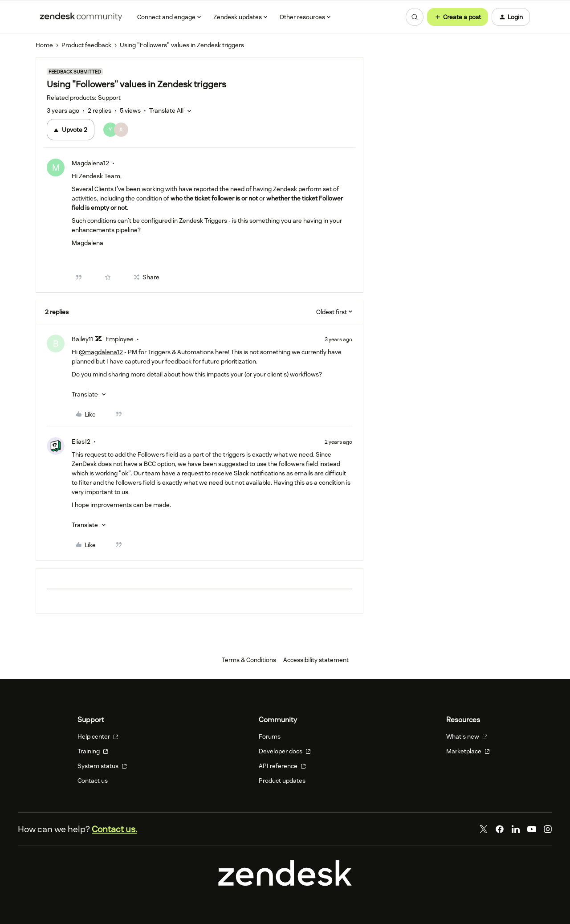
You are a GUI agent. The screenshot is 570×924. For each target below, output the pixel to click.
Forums (270, 736)
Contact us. (114, 829)
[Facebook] (500, 829)
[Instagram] (548, 829)
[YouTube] (532, 829)
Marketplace (468, 751)
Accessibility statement (316, 660)
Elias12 (81, 442)
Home (44, 45)
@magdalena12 (101, 352)
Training (93, 751)
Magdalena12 (90, 163)
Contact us (93, 781)
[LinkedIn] (516, 829)
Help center (98, 736)
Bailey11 (82, 339)
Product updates (282, 781)
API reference (282, 766)
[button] (458, 17)
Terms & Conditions (249, 660)
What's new (467, 736)
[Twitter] (484, 829)
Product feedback (86, 45)
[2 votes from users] (116, 130)
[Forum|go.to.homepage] (81, 17)
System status (102, 766)
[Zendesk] (285, 883)
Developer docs (285, 751)
